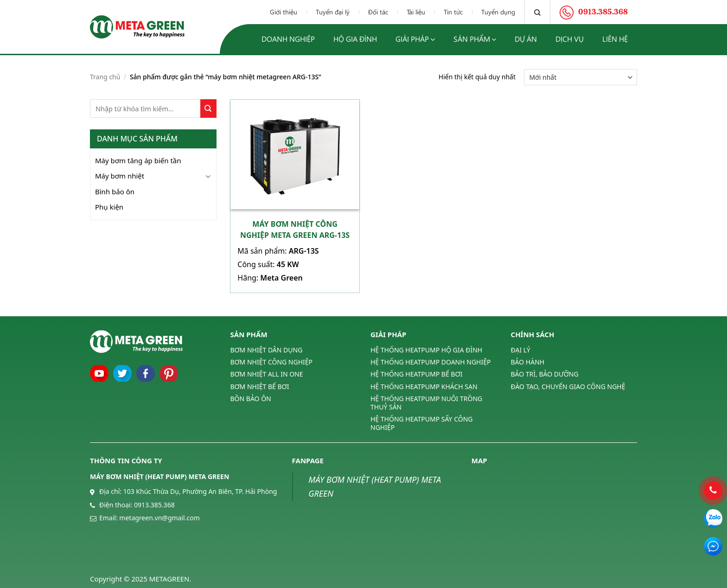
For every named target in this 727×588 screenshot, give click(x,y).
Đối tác (378, 12)
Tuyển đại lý (333, 12)
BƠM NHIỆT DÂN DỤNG (267, 350)
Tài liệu (416, 12)
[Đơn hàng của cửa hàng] (580, 77)
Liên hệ (615, 39)
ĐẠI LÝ (521, 350)
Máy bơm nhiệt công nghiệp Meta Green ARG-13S (295, 230)
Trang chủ (105, 77)
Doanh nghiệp (288, 39)
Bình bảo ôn (115, 192)
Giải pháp (415, 39)
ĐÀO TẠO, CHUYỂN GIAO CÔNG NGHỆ (568, 387)
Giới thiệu (284, 12)
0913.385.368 (154, 505)
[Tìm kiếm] (537, 12)
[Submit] (208, 109)
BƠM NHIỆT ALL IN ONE (267, 374)
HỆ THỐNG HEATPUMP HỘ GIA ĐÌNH (426, 350)
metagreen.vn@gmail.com (159, 518)
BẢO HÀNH (528, 362)
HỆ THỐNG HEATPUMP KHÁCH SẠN (424, 387)
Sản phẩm (475, 39)
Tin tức (453, 12)
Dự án (526, 39)
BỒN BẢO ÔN (251, 399)
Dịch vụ (570, 39)
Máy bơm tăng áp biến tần (138, 160)
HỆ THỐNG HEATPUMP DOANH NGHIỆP (430, 362)
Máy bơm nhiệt (120, 176)
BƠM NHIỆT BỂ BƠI (260, 387)
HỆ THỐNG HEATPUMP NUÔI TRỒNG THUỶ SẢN (426, 403)
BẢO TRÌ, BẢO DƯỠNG (545, 374)
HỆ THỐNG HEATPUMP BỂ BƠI (416, 374)
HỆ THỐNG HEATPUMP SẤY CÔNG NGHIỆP (421, 423)
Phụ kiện (109, 207)
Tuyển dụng (498, 12)
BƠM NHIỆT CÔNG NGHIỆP (272, 362)
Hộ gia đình (355, 39)
